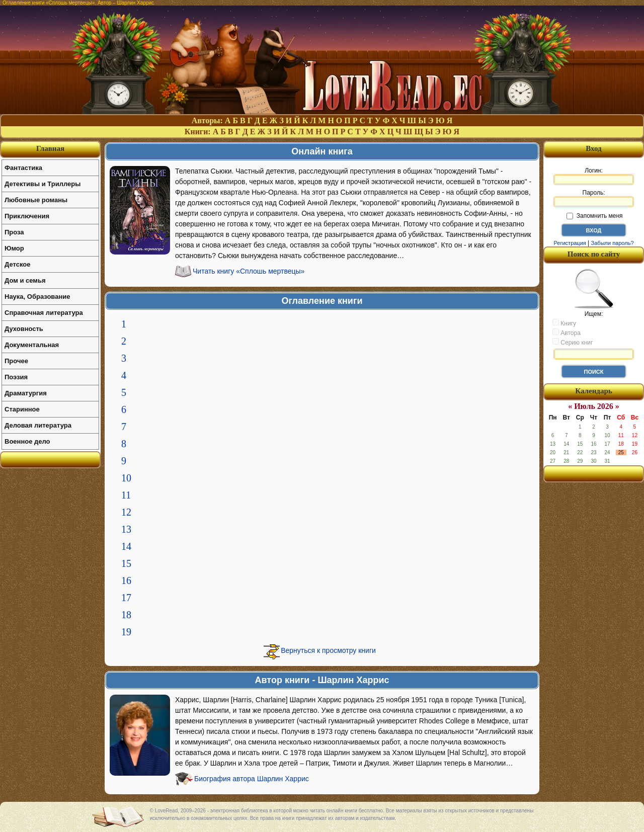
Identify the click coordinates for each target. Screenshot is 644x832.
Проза (14, 232)
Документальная (32, 345)
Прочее (16, 361)
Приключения (27, 216)
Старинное (22, 409)
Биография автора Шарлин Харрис (252, 779)
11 (126, 495)
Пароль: (594, 198)
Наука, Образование (37, 297)
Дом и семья (25, 280)
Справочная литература (44, 313)
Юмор (14, 248)
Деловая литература (38, 425)
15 (126, 563)
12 (126, 512)
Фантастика (23, 168)
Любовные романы (36, 200)
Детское (17, 264)
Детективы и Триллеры (43, 184)
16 (126, 580)
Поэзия (16, 377)
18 (126, 615)
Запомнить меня (594, 216)
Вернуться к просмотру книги (328, 650)
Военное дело (27, 441)
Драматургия (26, 393)
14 (126, 546)
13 (126, 529)
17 (126, 598)
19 (126, 632)
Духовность (24, 329)
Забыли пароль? (613, 243)
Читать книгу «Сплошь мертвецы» (249, 271)
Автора (567, 332)
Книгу (564, 323)
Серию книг (573, 342)
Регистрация (570, 243)
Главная (50, 148)
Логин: (594, 176)
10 (126, 478)
